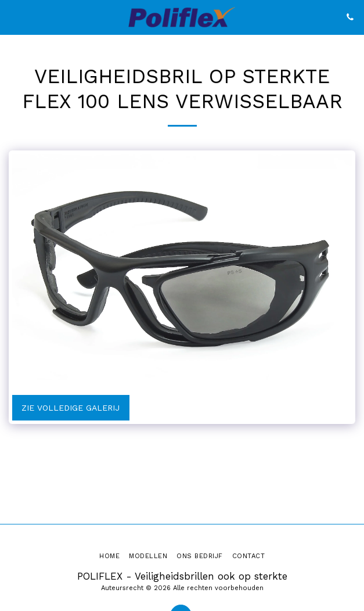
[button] (13, 17)
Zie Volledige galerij (71, 408)
